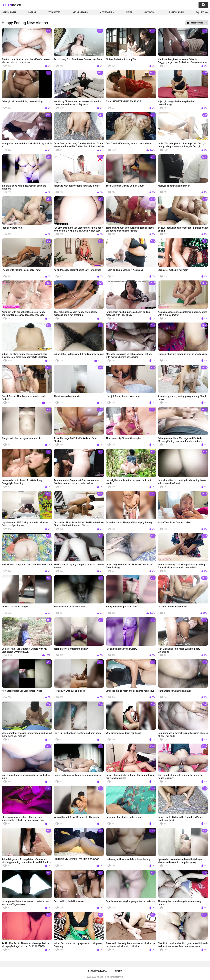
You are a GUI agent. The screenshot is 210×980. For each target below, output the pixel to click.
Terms (119, 971)
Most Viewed (80, 12)
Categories (107, 12)
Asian (12, 5)
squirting (202, 12)
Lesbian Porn (176, 12)
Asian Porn (9, 12)
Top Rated (54, 12)
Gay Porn (150, 12)
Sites (129, 12)
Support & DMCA (97, 971)
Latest (32, 12)
